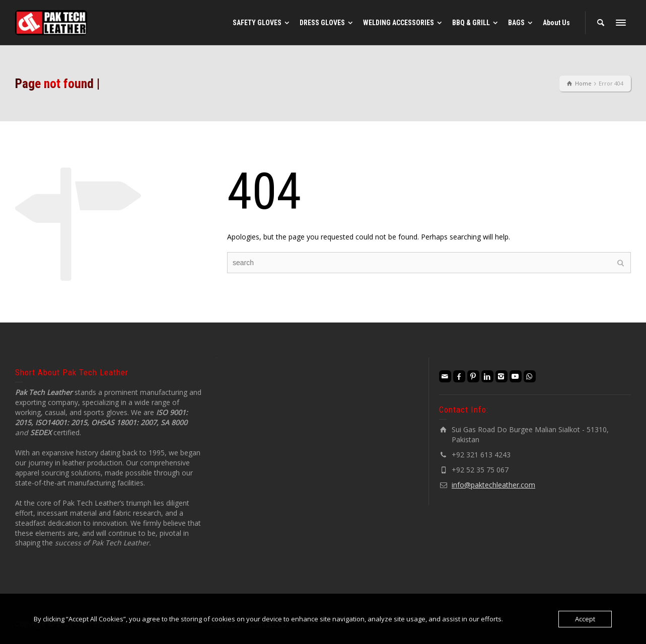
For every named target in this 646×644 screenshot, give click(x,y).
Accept (585, 619)
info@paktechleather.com (493, 485)
